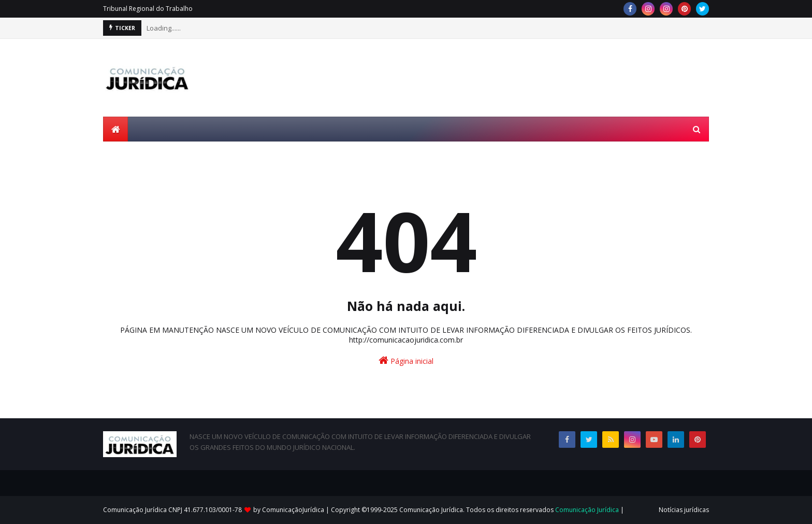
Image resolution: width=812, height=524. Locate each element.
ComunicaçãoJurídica (293, 510)
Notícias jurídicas (684, 510)
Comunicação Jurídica (587, 510)
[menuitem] (115, 129)
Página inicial (406, 360)
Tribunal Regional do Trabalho (148, 9)
